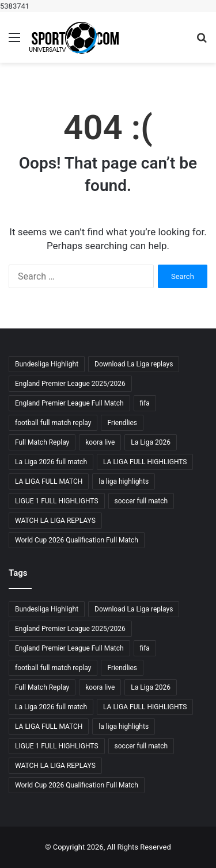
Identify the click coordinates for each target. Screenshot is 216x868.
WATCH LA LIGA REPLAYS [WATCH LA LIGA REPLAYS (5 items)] (55, 521)
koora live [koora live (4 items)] (100, 442)
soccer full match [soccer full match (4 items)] (141, 501)
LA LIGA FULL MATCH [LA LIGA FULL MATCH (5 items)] (49, 481)
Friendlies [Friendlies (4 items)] (122, 423)
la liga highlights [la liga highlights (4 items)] (124, 481)
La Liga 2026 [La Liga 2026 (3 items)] (151, 442)
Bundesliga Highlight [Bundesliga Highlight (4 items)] (47, 364)
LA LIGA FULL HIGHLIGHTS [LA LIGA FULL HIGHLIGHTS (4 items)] (145, 462)
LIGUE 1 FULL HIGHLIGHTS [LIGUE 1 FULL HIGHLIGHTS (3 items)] (57, 501)
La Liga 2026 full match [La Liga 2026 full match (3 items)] (51, 462)
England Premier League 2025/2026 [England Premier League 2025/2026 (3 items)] (70, 384)
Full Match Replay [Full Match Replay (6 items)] (42, 442)
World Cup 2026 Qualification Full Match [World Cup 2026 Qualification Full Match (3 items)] (77, 540)
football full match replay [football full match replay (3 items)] (53, 423)
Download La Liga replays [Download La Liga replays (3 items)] (134, 364)
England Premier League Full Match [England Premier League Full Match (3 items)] (69, 403)
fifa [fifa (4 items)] (145, 403)
